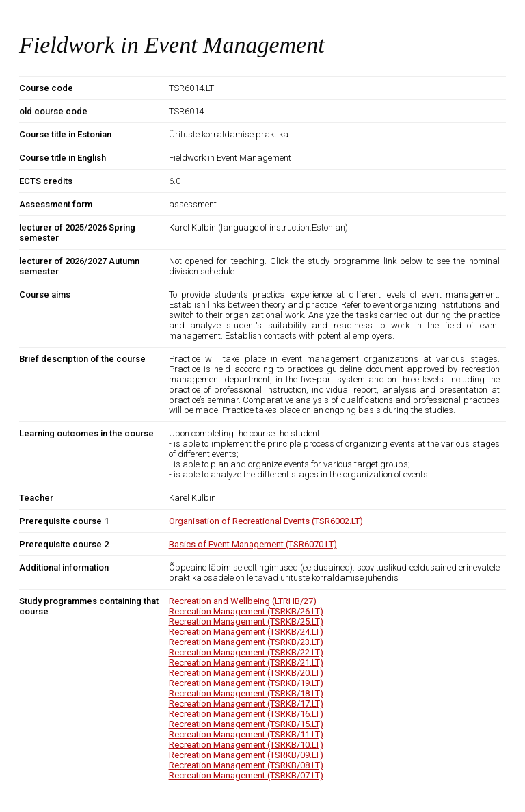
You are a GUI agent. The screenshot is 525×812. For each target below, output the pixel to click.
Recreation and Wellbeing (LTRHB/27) (243, 601)
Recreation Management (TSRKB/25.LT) (246, 621)
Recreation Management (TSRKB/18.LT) (246, 693)
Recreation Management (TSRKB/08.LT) (246, 765)
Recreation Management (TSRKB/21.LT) (246, 663)
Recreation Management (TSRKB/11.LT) (246, 734)
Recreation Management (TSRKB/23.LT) (246, 642)
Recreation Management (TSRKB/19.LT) (246, 683)
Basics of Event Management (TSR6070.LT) (253, 544)
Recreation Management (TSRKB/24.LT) (246, 632)
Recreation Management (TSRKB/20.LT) (246, 673)
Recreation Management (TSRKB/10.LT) (246, 745)
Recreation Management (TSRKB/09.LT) (246, 755)
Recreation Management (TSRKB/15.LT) (246, 724)
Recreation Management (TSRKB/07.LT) (246, 775)
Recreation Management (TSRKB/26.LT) (246, 611)
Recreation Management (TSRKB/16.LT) (246, 714)
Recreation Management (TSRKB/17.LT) (246, 704)
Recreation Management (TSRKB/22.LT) (246, 652)
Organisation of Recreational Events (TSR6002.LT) (266, 521)
